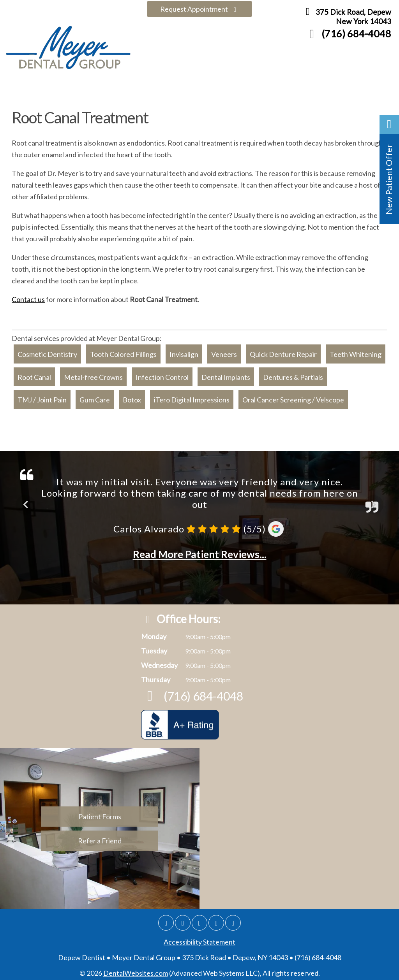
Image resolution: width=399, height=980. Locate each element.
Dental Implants (226, 374)
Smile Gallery (139, 90)
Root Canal (34, 374)
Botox (132, 397)
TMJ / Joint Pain (42, 397)
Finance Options (250, 90)
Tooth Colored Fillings (123, 351)
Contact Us (363, 90)
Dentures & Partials (293, 374)
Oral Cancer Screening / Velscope (293, 397)
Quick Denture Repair (283, 351)
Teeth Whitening (356, 351)
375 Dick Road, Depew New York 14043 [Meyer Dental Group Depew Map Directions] (347, 18)
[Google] (166, 920)
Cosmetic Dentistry (47, 351)
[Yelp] (216, 920)
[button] (389, 169)
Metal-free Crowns (93, 374)
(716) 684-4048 (348, 35)
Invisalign (184, 351)
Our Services (192, 90)
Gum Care (95, 397)
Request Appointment (199, 9)
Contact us (28, 296)
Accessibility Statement (199, 939)
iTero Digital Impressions (192, 397)
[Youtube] (233, 920)
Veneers (224, 351)
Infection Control (162, 374)
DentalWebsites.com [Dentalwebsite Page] (136, 970)
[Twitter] (199, 920)
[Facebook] (183, 920)
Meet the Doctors (77, 90)
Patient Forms (310, 90)
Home (28, 90)
